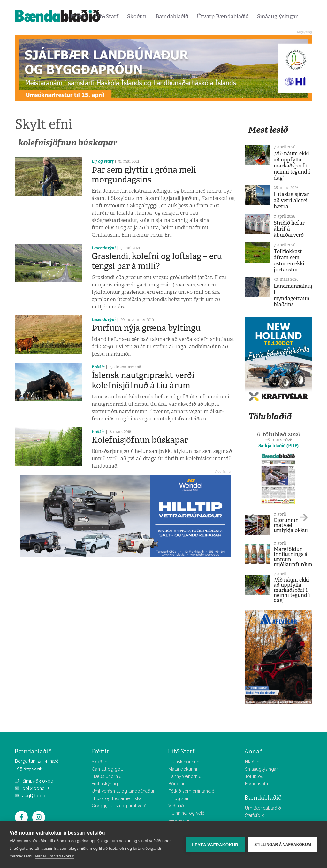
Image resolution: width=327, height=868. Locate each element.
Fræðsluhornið (107, 776)
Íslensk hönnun (184, 762)
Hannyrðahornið (185, 776)
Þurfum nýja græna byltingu (146, 328)
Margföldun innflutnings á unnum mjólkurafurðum (294, 557)
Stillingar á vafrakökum (283, 845)
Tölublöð (254, 776)
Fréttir (78, 16)
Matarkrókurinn (183, 769)
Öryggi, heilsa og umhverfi (119, 806)
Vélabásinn (179, 820)
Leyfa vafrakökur (215, 845)
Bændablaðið (172, 16)
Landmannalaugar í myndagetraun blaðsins (296, 295)
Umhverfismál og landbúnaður (123, 791)
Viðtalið (176, 806)
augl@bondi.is (33, 796)
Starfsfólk (254, 815)
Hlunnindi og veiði (187, 813)
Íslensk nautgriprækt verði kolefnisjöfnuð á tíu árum (143, 380)
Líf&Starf (107, 16)
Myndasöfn (256, 784)
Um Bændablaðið (263, 808)
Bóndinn (177, 784)
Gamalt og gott (107, 769)
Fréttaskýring (105, 784)
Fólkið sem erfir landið (191, 791)
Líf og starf (103, 161)
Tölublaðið (270, 416)
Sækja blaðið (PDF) (278, 446)
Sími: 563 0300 (34, 781)
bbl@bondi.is (32, 788)
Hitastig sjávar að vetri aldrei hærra (291, 200)
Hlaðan (252, 762)
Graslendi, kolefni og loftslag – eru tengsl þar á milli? (157, 261)
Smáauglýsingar (277, 16)
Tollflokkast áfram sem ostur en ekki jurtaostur (289, 261)
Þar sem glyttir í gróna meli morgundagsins (144, 175)
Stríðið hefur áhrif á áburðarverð (289, 229)
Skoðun (137, 16)
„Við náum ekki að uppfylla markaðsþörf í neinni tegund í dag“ (292, 166)
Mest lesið (268, 130)
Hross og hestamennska (117, 798)
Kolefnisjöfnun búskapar (140, 440)
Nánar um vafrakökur (54, 856)
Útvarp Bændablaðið (223, 16)
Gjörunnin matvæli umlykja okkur (291, 525)
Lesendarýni (104, 248)
